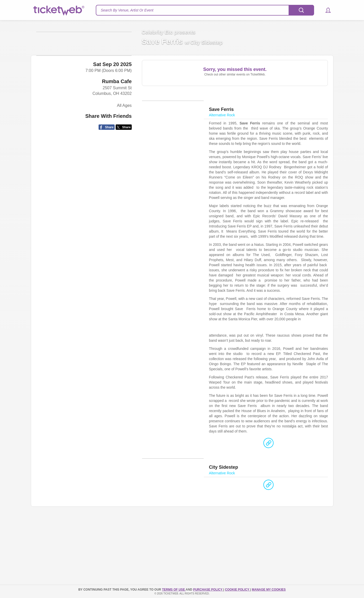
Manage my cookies (269, 590)
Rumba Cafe (117, 177)
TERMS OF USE (174, 590)
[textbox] (205, 10)
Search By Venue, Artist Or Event (127, 10)
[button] (326, 10)
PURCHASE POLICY (208, 590)
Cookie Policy (237, 590)
